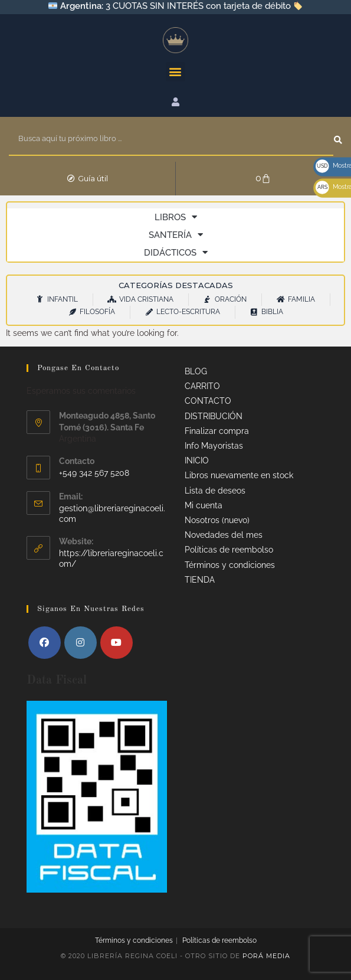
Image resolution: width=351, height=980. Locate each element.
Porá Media (266, 956)
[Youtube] (117, 643)
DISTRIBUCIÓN (214, 416)
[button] (175, 71)
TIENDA (200, 580)
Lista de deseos (215, 491)
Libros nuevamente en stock (239, 475)
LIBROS (176, 217)
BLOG (196, 371)
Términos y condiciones (230, 565)
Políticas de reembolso (229, 550)
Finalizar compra (217, 431)
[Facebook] (45, 643)
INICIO (197, 460)
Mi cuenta (204, 505)
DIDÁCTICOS (176, 253)
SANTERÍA (176, 235)
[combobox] (170, 139)
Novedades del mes (224, 535)
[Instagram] (81, 643)
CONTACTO (208, 401)
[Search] (338, 139)
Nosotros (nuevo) (217, 520)
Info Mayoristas (214, 446)
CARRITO (202, 386)
